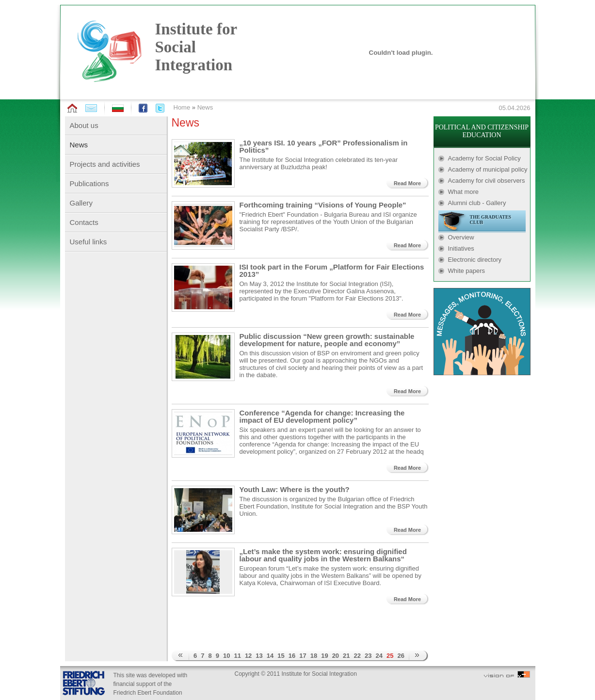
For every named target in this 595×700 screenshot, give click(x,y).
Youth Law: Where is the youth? (295, 489)
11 (237, 656)
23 (368, 656)
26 (401, 656)
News (205, 107)
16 (292, 656)
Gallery (81, 203)
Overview (461, 237)
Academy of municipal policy (488, 169)
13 (259, 656)
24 (379, 656)
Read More (407, 183)
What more (464, 192)
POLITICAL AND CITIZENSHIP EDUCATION (482, 131)
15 (281, 656)
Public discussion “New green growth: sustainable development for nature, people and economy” (327, 340)
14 (270, 656)
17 (303, 656)
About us (84, 125)
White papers (467, 271)
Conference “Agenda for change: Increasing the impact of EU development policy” (322, 416)
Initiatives (461, 248)
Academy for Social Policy (484, 158)
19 (324, 656)
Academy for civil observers (487, 181)
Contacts (84, 222)
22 (357, 656)
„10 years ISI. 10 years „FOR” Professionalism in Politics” (324, 146)
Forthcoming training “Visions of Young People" (323, 205)
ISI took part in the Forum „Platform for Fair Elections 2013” (332, 270)
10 (226, 656)
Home (182, 107)
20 (336, 656)
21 (346, 656)
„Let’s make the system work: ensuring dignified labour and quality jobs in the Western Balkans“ (323, 555)
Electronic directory (475, 260)
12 (248, 656)
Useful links (88, 242)
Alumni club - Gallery (477, 203)
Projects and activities (105, 164)
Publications (89, 183)
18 (314, 656)
